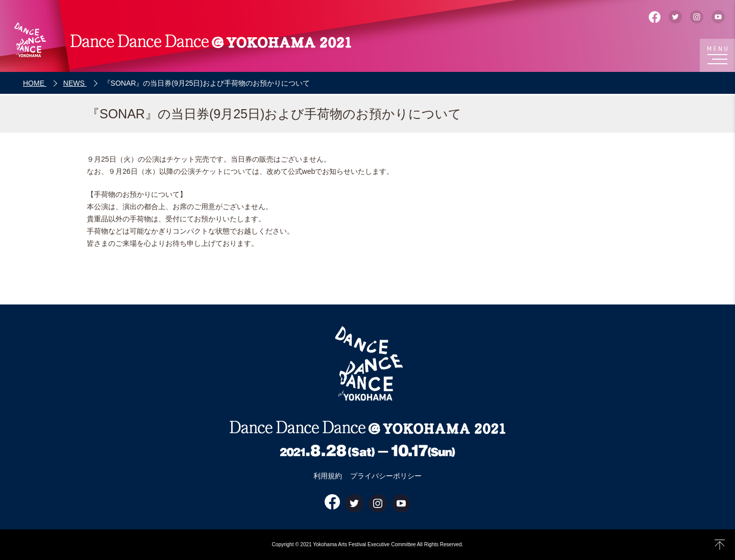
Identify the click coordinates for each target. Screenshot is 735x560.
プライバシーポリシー (386, 476)
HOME (35, 83)
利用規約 (328, 476)
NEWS (75, 83)
